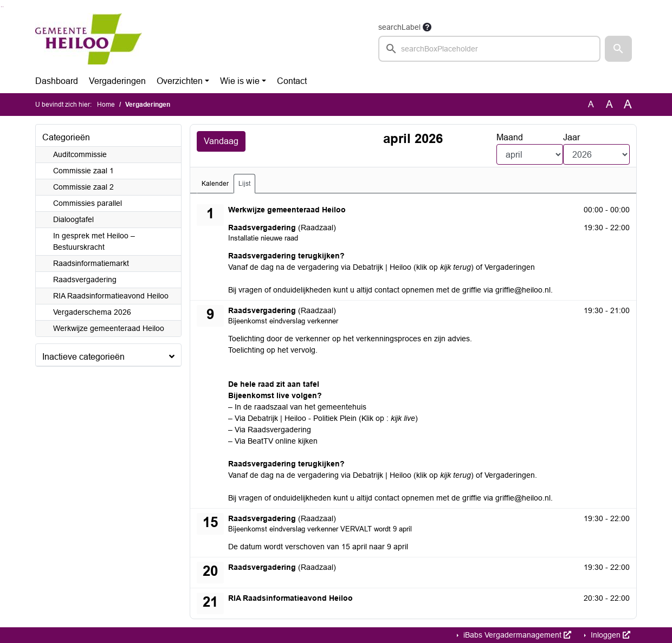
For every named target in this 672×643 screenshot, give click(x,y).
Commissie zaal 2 (83, 187)
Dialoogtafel (73, 219)
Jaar (571, 137)
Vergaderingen (117, 81)
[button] (618, 49)
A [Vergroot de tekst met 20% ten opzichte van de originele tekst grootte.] (609, 104)
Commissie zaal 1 (83, 171)
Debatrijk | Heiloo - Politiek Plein (302, 418)
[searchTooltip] (427, 27)
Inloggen (609, 635)
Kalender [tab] (215, 184)
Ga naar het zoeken (1, 7)
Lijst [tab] (244, 184)
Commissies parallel (88, 203)
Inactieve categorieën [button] (83, 357)
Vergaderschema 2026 (92, 312)
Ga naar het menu (3, 7)
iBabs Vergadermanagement (516, 635)
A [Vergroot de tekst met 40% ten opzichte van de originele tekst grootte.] (628, 105)
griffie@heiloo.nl (523, 290)
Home (106, 105)
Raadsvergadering (85, 280)
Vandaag (221, 141)
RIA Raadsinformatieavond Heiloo (111, 296)
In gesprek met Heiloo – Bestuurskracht (94, 241)
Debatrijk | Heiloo (382, 267)
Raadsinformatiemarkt (91, 263)
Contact (292, 81)
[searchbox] (489, 49)
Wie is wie (240, 81)
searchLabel (399, 27)
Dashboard (57, 81)
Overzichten (180, 81)
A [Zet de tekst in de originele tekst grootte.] (591, 104)
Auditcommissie (80, 154)
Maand (510, 137)
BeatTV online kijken (283, 441)
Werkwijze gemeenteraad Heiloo (109, 328)
